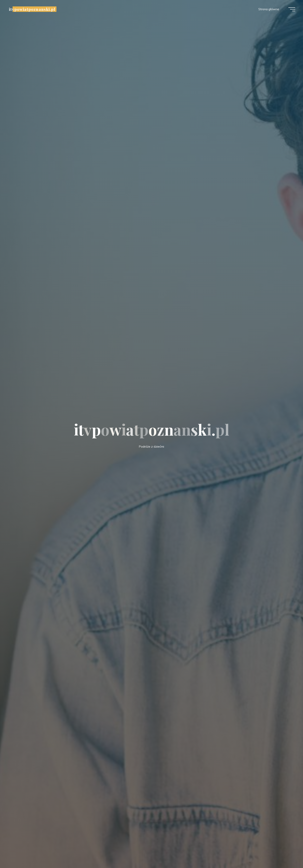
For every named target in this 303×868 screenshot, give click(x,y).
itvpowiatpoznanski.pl (32, 9)
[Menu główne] (292, 9)
